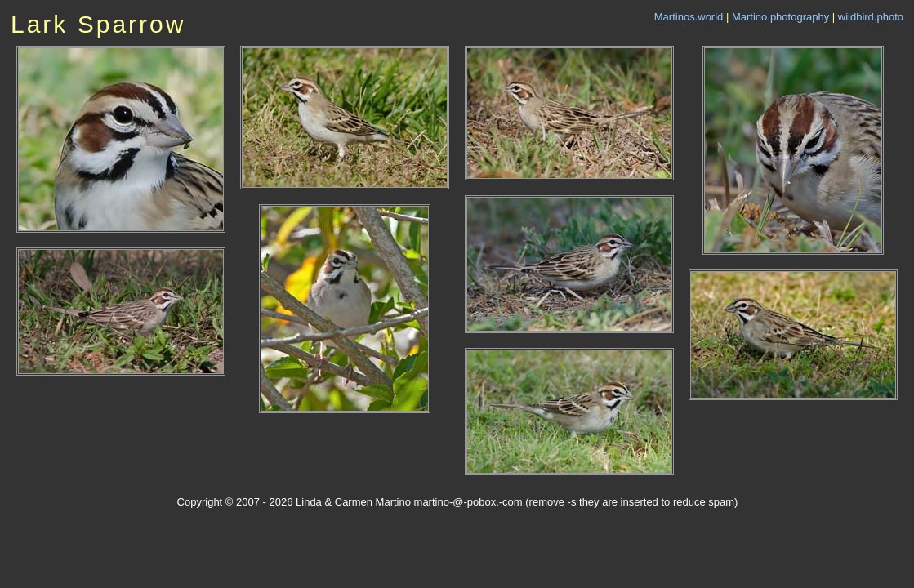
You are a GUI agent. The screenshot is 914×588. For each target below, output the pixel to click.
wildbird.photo (871, 17)
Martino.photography (780, 17)
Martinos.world (689, 17)
